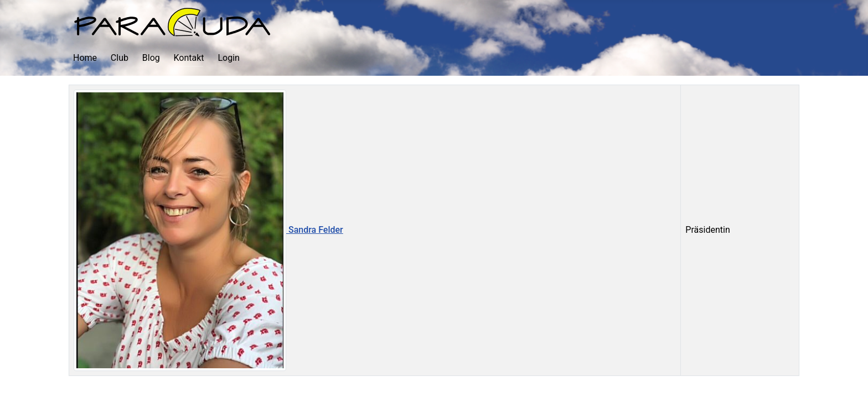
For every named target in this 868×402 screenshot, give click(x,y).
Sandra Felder (208, 230)
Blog (151, 58)
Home (85, 58)
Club (120, 58)
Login (228, 58)
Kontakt (189, 58)
